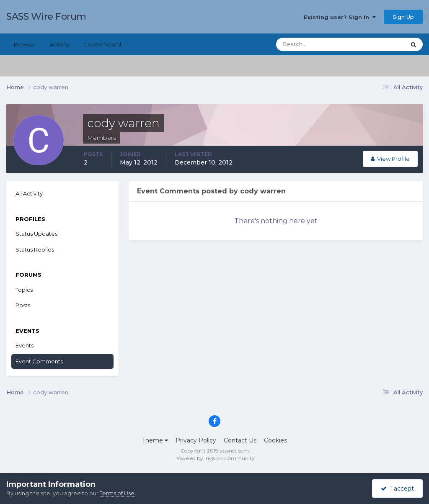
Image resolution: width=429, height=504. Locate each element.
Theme (155, 440)
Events (25, 345)
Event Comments (39, 361)
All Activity (29, 193)
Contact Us (240, 440)
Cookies (275, 440)
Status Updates (36, 234)
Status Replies (35, 249)
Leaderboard (103, 44)
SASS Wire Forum (46, 17)
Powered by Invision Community (214, 458)
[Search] (314, 44)
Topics (24, 290)
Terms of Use (117, 493)
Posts (23, 305)
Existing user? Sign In (340, 17)
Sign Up (403, 17)
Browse (24, 44)
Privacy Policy (196, 440)
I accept (397, 489)
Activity (60, 44)
